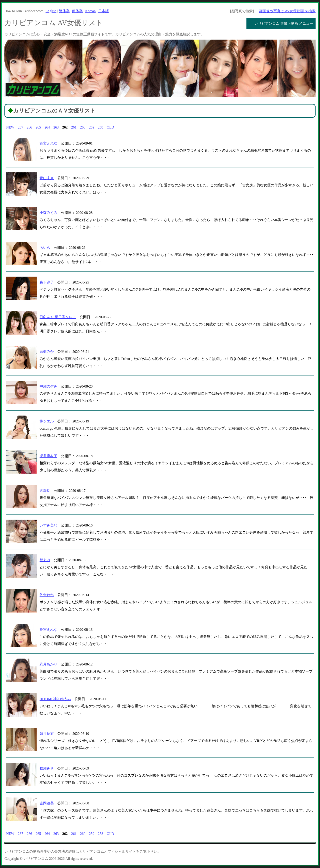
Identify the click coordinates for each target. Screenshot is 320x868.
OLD (110, 127)
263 (56, 127)
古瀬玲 (45, 491)
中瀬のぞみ (48, 386)
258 (100, 127)
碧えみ (45, 560)
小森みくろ (48, 213)
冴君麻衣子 (48, 456)
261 (74, 127)
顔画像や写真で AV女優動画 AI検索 (287, 11)
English (51, 11)
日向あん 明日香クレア (58, 317)
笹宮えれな (48, 143)
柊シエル (47, 421)
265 (38, 127)
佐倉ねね (47, 595)
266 (29, 127)
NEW (10, 127)
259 (92, 127)
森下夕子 (47, 282)
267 (20, 127)
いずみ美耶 (48, 525)
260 (83, 127)
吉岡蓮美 (47, 803)
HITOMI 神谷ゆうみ (55, 699)
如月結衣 (47, 734)
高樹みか (47, 352)
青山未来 (47, 178)
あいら (45, 248)
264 (47, 127)
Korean (90, 11)
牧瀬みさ (47, 768)
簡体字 (77, 11)
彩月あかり (48, 664)
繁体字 (64, 11)
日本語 (104, 11)
